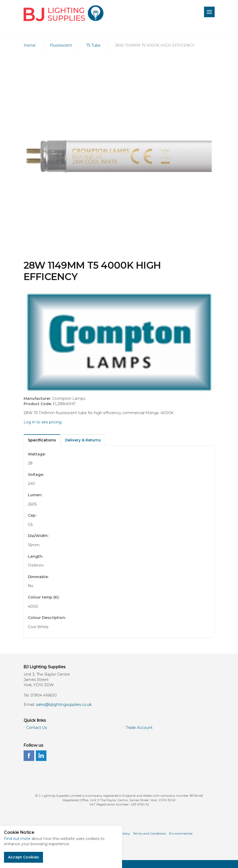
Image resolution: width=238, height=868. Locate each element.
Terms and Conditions (150, 833)
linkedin (41, 756)
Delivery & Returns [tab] (83, 440)
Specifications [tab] (42, 440)
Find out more (17, 839)
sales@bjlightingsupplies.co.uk (64, 705)
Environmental (181, 833)
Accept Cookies (23, 857)
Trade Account (139, 728)
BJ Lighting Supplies (64, 13)
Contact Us (37, 728)
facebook (29, 756)
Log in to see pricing (43, 422)
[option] (119, 156)
